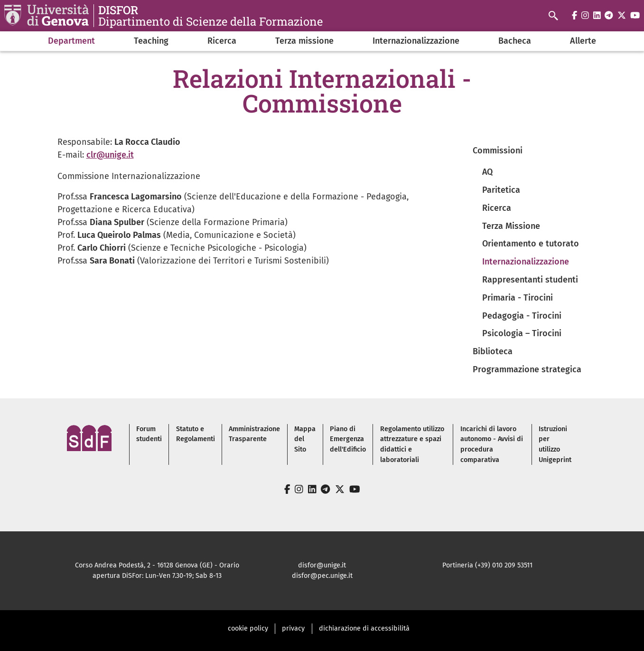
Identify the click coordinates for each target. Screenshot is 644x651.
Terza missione (304, 41)
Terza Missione (511, 226)
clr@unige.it (110, 155)
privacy (293, 628)
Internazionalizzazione (416, 41)
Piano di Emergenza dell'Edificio (348, 439)
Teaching (151, 41)
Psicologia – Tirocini (522, 333)
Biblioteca (493, 351)
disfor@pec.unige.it (322, 576)
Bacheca (515, 41)
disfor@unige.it (322, 565)
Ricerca (222, 41)
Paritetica (501, 190)
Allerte (583, 41)
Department (71, 41)
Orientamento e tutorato (531, 244)
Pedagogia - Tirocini (522, 316)
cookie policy (248, 628)
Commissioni (498, 151)
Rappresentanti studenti (530, 280)
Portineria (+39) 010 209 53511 (487, 565)
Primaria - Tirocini (518, 298)
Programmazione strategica (527, 369)
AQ (487, 172)
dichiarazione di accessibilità (364, 628)
